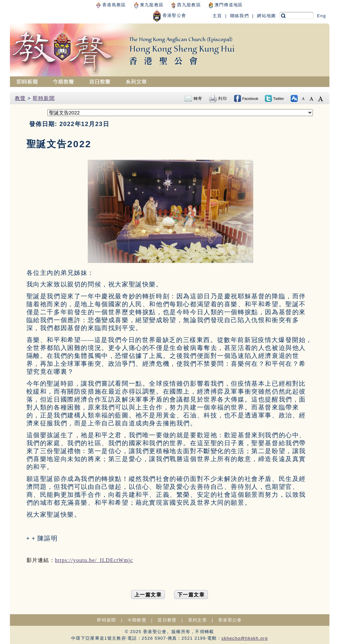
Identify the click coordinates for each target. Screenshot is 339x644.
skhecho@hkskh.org (245, 638)
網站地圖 (266, 16)
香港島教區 (111, 5)
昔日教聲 (167, 620)
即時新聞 (44, 98)
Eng (321, 16)
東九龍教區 (149, 5)
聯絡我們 (240, 16)
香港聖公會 (169, 15)
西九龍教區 (186, 5)
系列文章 (197, 620)
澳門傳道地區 (226, 5)
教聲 (20, 98)
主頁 (217, 16)
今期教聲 (137, 620)
